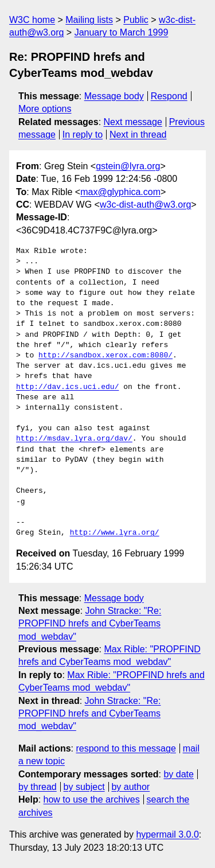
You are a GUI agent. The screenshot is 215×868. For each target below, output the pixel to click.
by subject (84, 787)
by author (130, 787)
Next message (133, 122)
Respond (169, 96)
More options (45, 109)
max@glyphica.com (120, 192)
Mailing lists (89, 20)
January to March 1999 (122, 32)
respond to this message (126, 748)
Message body (114, 96)
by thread (38, 787)
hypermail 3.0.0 (167, 834)
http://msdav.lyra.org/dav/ (74, 439)
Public (136, 20)
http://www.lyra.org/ (115, 533)
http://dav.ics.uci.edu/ (67, 387)
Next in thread (138, 135)
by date (178, 774)
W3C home (32, 20)
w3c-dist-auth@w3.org (145, 205)
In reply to (83, 135)
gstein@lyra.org (128, 166)
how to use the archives (92, 799)
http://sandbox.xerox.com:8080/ (105, 356)
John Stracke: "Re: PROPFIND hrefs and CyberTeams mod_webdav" (90, 624)
